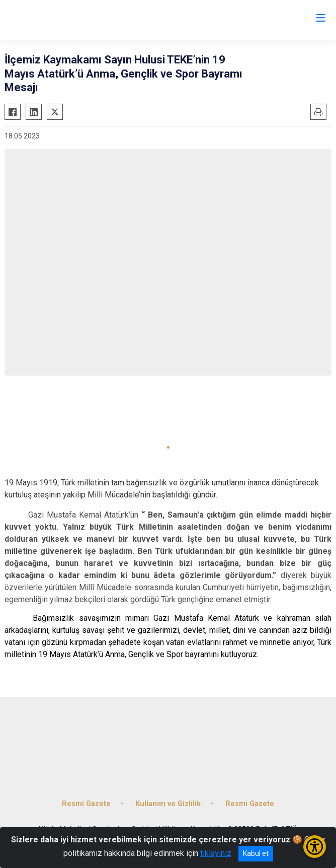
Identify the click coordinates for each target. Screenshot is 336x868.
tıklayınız (216, 853)
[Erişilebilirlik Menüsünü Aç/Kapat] (315, 847)
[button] (168, 447)
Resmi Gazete (86, 804)
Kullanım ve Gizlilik (168, 804)
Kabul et (256, 853)
